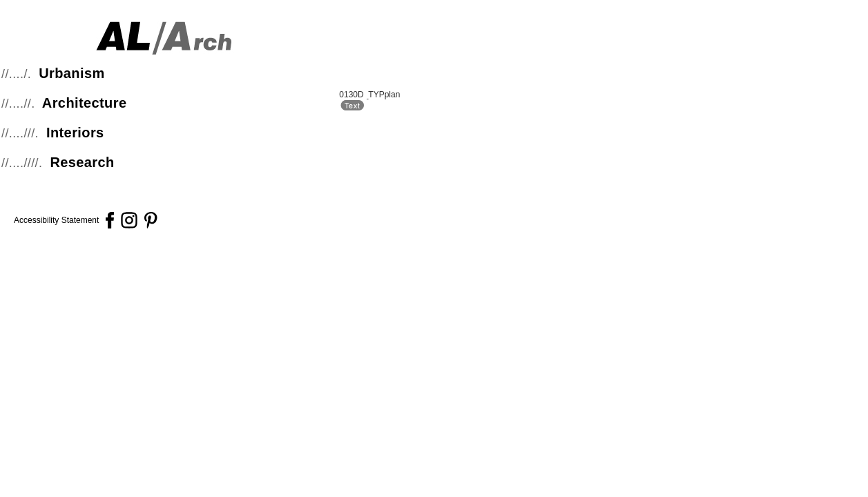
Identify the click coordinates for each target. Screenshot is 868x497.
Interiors (75, 133)
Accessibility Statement (56, 220)
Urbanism (71, 73)
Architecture (85, 103)
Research (82, 162)
